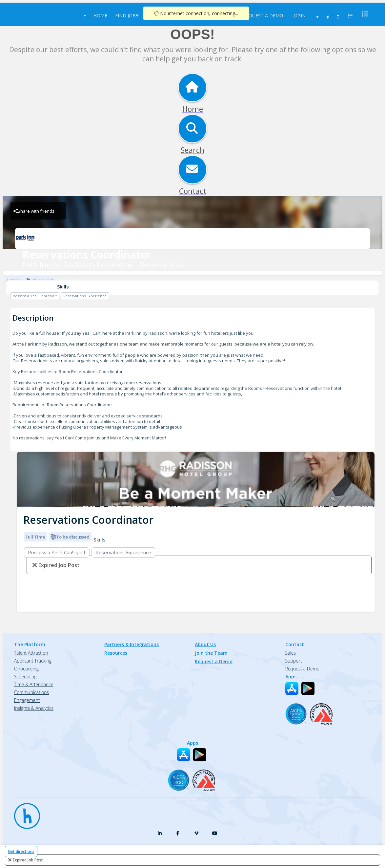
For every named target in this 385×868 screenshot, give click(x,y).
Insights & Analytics (34, 708)
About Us (205, 644)
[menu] (363, 14)
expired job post (28, 860)
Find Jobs (127, 16)
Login (298, 16)
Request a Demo (263, 16)
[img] (196, 480)
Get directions (21, 851)
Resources (116, 653)
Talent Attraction (31, 653)
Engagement (27, 700)
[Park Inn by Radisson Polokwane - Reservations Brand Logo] (192, 239)
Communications (31, 692)
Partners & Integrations (132, 644)
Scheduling (25, 677)
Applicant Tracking (33, 661)
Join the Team (211, 653)
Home (100, 16)
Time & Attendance (34, 684)
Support (294, 661)
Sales (291, 653)
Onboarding (26, 669)
